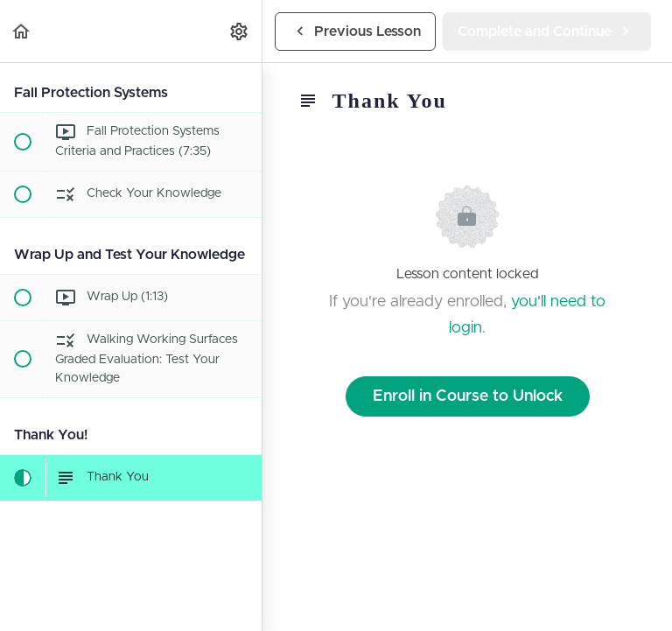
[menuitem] (240, 31)
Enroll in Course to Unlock (468, 396)
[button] (22, 31)
